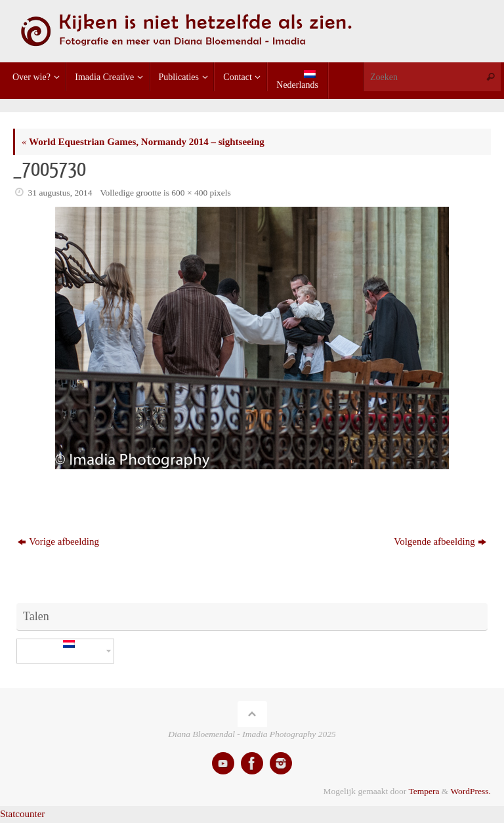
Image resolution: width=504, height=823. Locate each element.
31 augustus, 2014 (60, 193)
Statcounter (22, 814)
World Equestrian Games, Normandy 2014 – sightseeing (143, 142)
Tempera (424, 791)
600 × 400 (189, 193)
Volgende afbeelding (440, 541)
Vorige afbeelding (58, 541)
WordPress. (471, 791)
